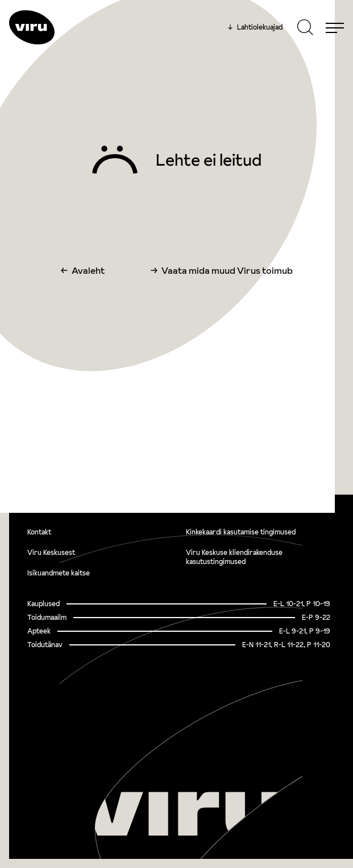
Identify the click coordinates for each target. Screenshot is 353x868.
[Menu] (335, 27)
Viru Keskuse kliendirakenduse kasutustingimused (234, 557)
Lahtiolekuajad (255, 27)
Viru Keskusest (51, 552)
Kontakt (39, 532)
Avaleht (88, 270)
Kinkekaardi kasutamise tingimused (241, 532)
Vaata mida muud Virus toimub (227, 270)
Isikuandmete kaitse (59, 573)
